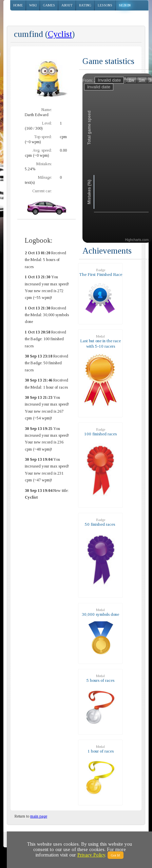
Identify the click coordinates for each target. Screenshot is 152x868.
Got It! (116, 855)
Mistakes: (44, 164)
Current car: (42, 191)
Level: (47, 123)
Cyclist (60, 34)
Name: (47, 110)
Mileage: (45, 177)
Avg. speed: (42, 150)
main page (39, 816)
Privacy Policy (91, 855)
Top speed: (43, 137)
